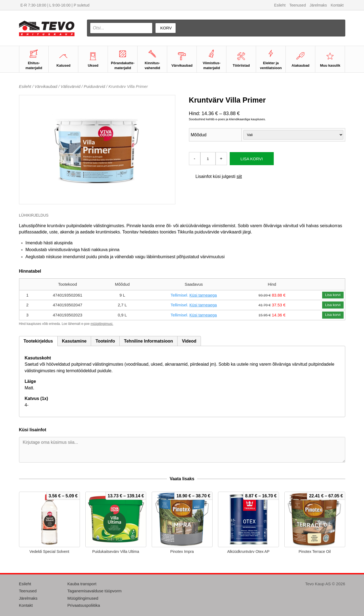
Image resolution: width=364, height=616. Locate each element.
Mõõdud (199, 135)
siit (239, 176)
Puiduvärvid (94, 86)
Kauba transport (82, 584)
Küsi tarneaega (203, 295)
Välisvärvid (71, 86)
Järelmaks (318, 5)
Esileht (280, 5)
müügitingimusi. (102, 324)
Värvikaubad (46, 86)
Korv (166, 28)
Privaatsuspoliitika (84, 605)
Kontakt (337, 5)
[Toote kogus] (208, 159)
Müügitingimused (83, 598)
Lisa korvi (252, 159)
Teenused (298, 5)
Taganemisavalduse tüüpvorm (94, 591)
